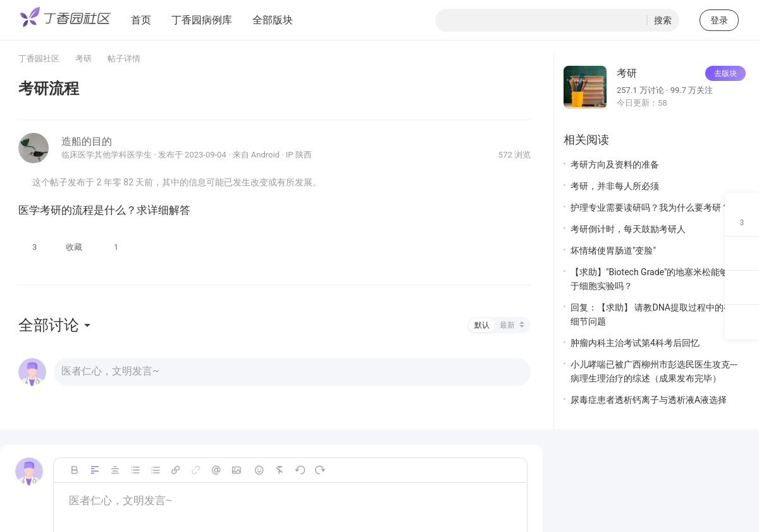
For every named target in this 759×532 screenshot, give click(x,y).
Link (176, 470)
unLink (196, 470)
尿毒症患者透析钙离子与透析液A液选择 (649, 400)
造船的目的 (87, 141)
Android (265, 155)
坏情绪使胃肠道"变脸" (613, 251)
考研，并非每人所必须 (615, 186)
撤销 (300, 470)
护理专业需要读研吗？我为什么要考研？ (650, 207)
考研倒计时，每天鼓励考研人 (628, 229)
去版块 (725, 73)
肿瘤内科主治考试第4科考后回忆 (635, 343)
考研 (83, 59)
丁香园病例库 (202, 20)
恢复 (320, 470)
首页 (141, 20)
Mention (216, 470)
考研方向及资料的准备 (615, 164)
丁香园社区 (39, 59)
